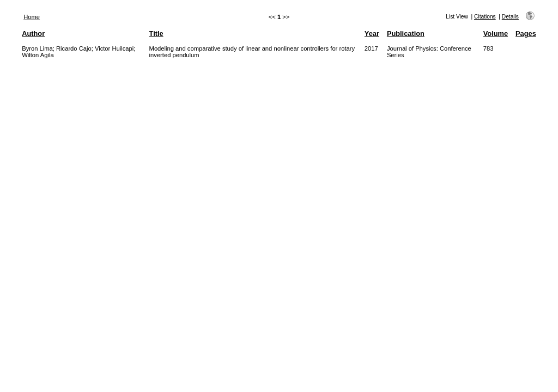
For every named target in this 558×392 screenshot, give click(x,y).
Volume (496, 33)
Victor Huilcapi (114, 48)
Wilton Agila (38, 55)
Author (33, 33)
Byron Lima (37, 48)
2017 (371, 48)
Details (510, 17)
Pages (526, 33)
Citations (485, 17)
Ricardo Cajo (74, 48)
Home (32, 17)
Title (156, 33)
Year (372, 33)
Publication (406, 33)
